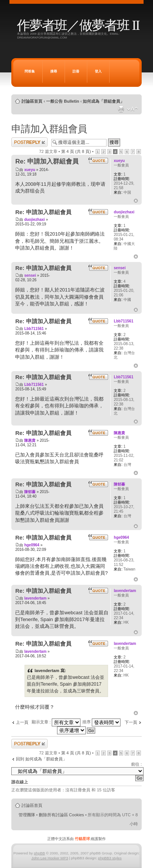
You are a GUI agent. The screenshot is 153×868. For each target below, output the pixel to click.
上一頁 (22, 722)
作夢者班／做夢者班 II (78, 25)
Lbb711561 (34, 329)
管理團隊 (27, 815)
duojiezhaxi (34, 220)
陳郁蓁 (30, 492)
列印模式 (121, 109)
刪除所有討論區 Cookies (62, 815)
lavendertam (35, 598)
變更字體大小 (132, 109)
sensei (30, 275)
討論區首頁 (32, 101)
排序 (101, 722)
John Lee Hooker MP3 (50, 858)
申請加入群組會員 (49, 129)
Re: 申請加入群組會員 (47, 161)
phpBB (39, 853)
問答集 (30, 71)
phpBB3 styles (110, 858)
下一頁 (131, 722)
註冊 (76, 71)
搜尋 (54, 71)
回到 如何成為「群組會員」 (41, 759)
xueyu (30, 170)
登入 (98, 71)
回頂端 (136, 201)
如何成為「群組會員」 (104, 101)
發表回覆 (29, 142)
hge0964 (32, 545)
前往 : (136, 764)
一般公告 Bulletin (63, 101)
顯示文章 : (56, 722)
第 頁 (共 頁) (76, 151)
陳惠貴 (30, 440)
